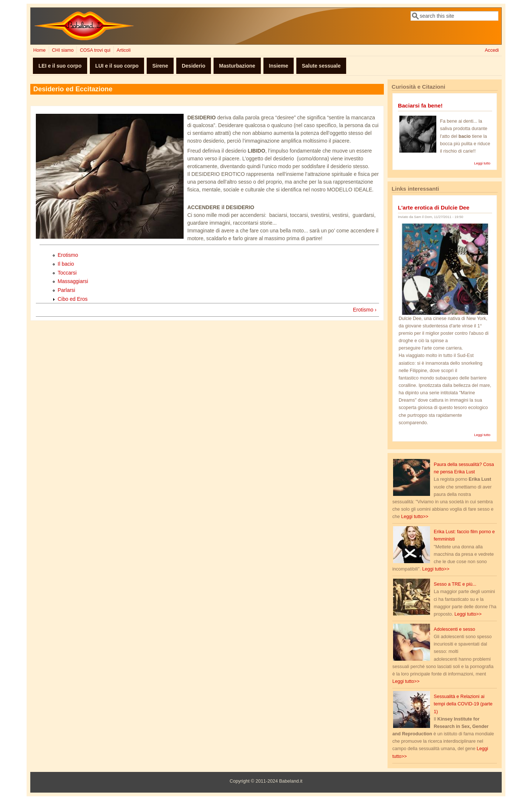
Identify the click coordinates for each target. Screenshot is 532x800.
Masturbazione (237, 66)
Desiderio (194, 66)
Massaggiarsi (73, 281)
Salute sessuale (321, 66)
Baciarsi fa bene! (420, 105)
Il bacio (66, 264)
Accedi (492, 50)
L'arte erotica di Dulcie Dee (434, 207)
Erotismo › (365, 310)
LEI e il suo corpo (60, 66)
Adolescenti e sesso (454, 629)
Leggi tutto (482, 163)
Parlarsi (66, 290)
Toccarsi (67, 273)
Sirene (160, 66)
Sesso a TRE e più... (455, 584)
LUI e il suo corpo (117, 66)
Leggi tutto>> (415, 517)
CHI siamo (63, 50)
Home (40, 50)
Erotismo (68, 255)
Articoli (124, 50)
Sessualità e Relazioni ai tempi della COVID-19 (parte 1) (463, 704)
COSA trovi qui (95, 50)
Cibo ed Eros (73, 299)
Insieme (279, 66)
